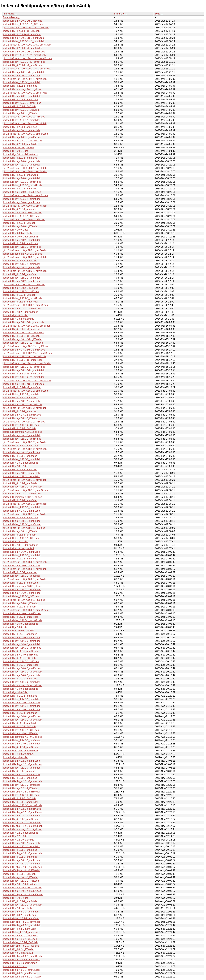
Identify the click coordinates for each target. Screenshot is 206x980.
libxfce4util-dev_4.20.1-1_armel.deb (22, 120)
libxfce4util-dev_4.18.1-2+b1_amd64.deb (24, 356)
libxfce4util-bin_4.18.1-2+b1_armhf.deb (23, 384)
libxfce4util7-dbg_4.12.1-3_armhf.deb (22, 764)
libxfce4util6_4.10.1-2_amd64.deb (21, 901)
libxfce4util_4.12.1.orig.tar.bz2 (18, 840)
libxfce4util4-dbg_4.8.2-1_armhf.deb (22, 922)
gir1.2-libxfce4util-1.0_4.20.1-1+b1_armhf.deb (27, 45)
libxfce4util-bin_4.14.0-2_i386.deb (20, 655)
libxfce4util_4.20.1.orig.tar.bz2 (18, 148)
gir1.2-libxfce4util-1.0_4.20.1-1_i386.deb (24, 117)
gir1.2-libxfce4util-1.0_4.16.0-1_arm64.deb (25, 579)
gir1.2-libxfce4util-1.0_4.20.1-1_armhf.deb (25, 79)
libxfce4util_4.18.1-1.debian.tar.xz (20, 545)
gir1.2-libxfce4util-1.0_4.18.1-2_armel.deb (25, 408)
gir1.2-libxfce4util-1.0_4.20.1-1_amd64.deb (25, 134)
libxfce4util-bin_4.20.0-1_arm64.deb (22, 178)
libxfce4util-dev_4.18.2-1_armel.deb (22, 264)
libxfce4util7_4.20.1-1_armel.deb (20, 127)
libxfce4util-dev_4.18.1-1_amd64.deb (22, 487)
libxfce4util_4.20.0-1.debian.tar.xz (20, 237)
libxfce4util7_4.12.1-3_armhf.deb (20, 771)
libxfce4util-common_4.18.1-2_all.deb (22, 432)
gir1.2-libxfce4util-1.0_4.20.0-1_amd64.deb (25, 195)
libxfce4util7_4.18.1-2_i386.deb (19, 428)
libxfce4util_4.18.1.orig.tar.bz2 (18, 548)
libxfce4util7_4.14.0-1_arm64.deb (20, 747)
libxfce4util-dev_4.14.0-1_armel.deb (22, 699)
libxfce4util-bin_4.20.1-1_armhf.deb (21, 76)
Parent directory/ (11, 17)
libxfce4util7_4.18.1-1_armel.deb (20, 470)
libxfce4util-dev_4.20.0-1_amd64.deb (22, 185)
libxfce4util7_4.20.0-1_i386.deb (19, 223)
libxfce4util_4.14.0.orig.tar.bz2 (18, 754)
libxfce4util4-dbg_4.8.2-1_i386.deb (21, 946)
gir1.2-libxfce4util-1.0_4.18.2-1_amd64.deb (25, 305)
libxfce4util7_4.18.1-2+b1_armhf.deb (22, 387)
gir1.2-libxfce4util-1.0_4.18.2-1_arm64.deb (25, 250)
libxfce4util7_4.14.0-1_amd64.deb (21, 723)
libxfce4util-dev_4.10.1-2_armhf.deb (22, 864)
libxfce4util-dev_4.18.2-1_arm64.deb (22, 247)
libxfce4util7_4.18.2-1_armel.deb (20, 261)
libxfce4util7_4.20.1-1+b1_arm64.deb (22, 65)
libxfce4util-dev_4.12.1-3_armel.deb (22, 785)
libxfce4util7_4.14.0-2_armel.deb (20, 679)
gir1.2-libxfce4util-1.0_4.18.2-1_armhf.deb (25, 271)
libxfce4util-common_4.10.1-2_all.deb (22, 888)
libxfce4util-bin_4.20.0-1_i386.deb (20, 226)
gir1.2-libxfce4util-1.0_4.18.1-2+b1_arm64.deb (27, 363)
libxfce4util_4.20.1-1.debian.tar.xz (20, 154)
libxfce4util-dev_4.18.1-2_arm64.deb (22, 439)
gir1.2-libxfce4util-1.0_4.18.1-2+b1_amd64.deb (27, 353)
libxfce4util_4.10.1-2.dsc (16, 898)
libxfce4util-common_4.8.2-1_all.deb (22, 977)
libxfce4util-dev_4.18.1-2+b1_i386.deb (23, 343)
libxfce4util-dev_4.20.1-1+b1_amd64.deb (24, 55)
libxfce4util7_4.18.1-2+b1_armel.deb (22, 329)
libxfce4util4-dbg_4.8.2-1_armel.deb (22, 925)
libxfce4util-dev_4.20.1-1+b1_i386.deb (23, 24)
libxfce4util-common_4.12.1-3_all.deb (22, 829)
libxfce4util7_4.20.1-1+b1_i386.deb (21, 31)
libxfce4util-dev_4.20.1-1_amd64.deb (22, 141)
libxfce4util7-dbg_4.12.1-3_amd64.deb (23, 812)
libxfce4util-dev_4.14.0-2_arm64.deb (22, 648)
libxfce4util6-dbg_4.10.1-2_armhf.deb (22, 867)
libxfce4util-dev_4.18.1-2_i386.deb (21, 425)
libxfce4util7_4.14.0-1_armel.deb (20, 696)
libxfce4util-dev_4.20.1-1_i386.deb (21, 110)
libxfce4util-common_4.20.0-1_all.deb (22, 213)
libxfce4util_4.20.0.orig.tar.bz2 (18, 233)
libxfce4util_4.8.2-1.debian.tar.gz (20, 963)
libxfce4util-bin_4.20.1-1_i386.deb (20, 113)
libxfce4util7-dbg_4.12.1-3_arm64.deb (23, 826)
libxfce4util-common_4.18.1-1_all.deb (22, 497)
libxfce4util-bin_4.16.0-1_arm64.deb (22, 593)
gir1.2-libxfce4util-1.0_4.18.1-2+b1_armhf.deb (27, 381)
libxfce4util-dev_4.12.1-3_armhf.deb (22, 768)
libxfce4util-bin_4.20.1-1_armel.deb (21, 130)
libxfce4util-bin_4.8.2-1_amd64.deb (21, 970)
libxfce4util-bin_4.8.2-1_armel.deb (21, 936)
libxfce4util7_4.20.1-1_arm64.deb (20, 100)
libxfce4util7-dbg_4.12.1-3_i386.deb (22, 792)
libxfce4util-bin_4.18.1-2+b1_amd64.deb (24, 350)
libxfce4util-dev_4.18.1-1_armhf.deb (22, 507)
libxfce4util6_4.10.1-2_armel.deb (20, 850)
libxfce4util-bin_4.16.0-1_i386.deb (20, 603)
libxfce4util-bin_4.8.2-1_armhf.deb (21, 912)
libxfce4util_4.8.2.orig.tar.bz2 (18, 953)
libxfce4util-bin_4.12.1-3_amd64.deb (22, 809)
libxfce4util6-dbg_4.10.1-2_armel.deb (22, 853)
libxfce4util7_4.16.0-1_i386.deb (19, 607)
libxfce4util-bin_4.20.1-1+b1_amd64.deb (24, 52)
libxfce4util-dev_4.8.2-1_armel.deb (21, 932)
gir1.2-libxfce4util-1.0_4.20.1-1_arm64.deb (25, 93)
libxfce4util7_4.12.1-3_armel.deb (20, 778)
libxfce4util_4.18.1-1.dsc (16, 541)
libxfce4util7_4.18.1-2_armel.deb (20, 411)
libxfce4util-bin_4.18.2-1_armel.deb (21, 267)
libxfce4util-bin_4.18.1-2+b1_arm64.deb (24, 370)
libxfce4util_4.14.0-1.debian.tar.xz (20, 751)
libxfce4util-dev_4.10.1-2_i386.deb (21, 881)
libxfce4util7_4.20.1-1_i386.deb (19, 106)
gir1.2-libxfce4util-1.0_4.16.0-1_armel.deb (25, 569)
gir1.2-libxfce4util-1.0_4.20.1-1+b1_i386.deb (26, 28)
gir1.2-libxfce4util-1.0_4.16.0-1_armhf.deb (25, 562)
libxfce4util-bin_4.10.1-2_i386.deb (20, 877)
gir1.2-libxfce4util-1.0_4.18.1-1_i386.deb (24, 528)
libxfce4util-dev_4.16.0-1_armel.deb (22, 576)
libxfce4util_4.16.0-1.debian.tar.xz (20, 624)
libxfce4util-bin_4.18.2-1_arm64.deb (22, 240)
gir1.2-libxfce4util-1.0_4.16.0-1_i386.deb (24, 600)
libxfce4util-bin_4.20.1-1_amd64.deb (22, 137)
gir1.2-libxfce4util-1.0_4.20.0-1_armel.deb (25, 168)
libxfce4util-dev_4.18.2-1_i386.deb (21, 291)
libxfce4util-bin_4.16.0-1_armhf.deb (21, 552)
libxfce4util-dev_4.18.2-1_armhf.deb (22, 278)
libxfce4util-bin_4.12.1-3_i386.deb (20, 788)
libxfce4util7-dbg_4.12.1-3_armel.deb (22, 781)
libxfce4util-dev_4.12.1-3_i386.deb (21, 795)
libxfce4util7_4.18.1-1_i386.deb (19, 535)
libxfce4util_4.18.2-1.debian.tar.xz (20, 312)
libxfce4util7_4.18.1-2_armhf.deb (20, 456)
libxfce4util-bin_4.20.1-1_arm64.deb (22, 96)
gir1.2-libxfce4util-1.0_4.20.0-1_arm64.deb (25, 171)
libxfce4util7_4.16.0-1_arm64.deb (20, 583)
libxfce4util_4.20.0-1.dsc (16, 230)
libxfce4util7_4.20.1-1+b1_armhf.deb (22, 35)
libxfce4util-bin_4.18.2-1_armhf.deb (21, 281)
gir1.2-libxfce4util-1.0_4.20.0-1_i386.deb (24, 220)
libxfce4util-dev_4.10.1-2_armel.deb (22, 846)
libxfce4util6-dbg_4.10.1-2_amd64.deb (23, 895)
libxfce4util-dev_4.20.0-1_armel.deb (22, 165)
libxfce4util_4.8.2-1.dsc (15, 966)
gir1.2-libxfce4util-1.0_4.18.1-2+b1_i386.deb (26, 346)
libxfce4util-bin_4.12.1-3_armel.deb (21, 775)
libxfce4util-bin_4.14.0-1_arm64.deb (22, 744)
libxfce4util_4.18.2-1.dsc (16, 315)
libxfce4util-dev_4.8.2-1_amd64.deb (22, 960)
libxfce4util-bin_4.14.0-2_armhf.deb (21, 638)
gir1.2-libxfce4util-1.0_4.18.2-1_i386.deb (24, 285)
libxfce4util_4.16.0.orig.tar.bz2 (18, 631)
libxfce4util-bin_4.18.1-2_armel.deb (21, 401)
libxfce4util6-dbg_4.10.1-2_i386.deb (22, 870)
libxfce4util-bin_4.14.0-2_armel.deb (21, 675)
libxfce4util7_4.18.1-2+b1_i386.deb (21, 336)
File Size (119, 14)
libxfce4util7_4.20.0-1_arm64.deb (20, 175)
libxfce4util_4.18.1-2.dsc (16, 466)
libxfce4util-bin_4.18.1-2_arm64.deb (22, 435)
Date (158, 14)
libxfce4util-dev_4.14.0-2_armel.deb (22, 682)
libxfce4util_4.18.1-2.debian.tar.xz (20, 463)
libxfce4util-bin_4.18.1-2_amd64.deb (22, 415)
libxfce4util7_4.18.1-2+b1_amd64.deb (23, 360)
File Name (8, 14)
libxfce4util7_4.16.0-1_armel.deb (20, 572)
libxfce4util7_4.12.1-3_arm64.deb (20, 819)
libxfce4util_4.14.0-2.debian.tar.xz (20, 689)
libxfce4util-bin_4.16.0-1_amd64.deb (22, 613)
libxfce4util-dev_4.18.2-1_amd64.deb (22, 298)
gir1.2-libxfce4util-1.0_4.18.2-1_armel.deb (25, 257)
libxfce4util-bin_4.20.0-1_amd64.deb (22, 192)
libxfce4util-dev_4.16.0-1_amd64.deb (22, 620)
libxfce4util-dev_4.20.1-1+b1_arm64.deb (24, 62)
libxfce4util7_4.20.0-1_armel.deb (20, 158)
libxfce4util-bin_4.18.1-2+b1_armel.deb (23, 322)
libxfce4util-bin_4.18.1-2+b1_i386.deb (22, 339)
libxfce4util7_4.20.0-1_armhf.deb (20, 209)
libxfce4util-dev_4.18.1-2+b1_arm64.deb (24, 367)
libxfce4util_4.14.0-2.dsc (16, 692)
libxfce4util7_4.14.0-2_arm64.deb (20, 651)
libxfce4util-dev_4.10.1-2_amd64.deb (22, 905)
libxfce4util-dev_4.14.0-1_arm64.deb (22, 740)
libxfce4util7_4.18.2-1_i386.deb (19, 295)
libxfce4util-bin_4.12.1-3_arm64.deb (22, 816)
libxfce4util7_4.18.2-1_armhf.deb (20, 274)
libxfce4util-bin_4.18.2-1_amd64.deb (22, 309)
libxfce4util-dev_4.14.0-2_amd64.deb (22, 672)
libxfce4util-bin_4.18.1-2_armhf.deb (21, 452)
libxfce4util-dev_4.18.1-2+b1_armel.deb (24, 333)
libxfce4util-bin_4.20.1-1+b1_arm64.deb (24, 72)
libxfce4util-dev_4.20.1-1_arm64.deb (22, 103)
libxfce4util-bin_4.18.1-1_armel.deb (21, 473)
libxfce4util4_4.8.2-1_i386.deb (19, 949)
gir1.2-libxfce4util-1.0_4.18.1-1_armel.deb (25, 480)
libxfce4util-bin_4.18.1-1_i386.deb (20, 531)
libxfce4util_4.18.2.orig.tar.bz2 (18, 319)
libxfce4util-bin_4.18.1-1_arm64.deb (22, 521)
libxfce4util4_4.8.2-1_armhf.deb (19, 915)
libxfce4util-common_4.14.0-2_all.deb (22, 685)
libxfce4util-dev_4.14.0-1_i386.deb (21, 730)
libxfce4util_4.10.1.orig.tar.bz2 (18, 908)
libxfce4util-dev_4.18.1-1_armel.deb (22, 476)
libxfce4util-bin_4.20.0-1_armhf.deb (21, 202)
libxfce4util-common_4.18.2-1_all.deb (22, 254)
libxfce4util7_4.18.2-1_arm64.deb (20, 243)
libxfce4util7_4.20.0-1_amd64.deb (21, 189)
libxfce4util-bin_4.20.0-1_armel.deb (21, 161)
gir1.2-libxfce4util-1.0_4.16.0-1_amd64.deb (25, 610)
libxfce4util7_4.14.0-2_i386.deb (19, 658)
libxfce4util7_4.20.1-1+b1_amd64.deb (23, 48)
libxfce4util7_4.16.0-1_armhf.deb (20, 559)
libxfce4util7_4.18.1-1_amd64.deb (21, 483)
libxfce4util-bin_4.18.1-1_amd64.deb (22, 494)
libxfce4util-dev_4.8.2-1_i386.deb (20, 942)
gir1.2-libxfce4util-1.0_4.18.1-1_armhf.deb (25, 504)
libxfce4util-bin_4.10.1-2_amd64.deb (22, 891)
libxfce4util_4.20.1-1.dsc (16, 151)
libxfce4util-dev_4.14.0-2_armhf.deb (22, 641)
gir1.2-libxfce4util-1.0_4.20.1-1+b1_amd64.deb (27, 58)
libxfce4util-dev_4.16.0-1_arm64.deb (22, 590)
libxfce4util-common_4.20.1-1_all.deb (22, 89)
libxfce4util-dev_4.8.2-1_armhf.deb (21, 918)
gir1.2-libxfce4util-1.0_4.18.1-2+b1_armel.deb (27, 326)
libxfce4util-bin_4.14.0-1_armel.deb (21, 703)
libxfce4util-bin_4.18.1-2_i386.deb (20, 418)
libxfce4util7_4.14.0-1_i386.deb (19, 727)
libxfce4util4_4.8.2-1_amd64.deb (20, 973)
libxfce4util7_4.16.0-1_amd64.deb (21, 617)
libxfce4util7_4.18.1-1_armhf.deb (20, 500)
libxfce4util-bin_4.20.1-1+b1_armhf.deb (23, 38)
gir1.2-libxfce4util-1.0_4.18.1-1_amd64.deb (25, 490)
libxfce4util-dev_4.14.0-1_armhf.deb (22, 706)
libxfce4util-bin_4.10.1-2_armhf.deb (21, 860)
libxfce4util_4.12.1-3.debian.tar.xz (20, 833)
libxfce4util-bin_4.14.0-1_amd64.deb (22, 716)
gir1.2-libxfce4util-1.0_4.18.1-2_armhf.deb (25, 449)
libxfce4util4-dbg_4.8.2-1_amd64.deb (22, 956)
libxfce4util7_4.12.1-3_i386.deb (19, 798)
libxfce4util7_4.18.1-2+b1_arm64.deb (22, 374)
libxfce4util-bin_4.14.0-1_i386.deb (20, 733)
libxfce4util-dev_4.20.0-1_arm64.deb (22, 182)
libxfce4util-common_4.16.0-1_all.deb (22, 586)
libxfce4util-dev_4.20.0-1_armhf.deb (22, 199)
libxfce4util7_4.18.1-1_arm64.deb (20, 518)
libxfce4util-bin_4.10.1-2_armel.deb (21, 843)
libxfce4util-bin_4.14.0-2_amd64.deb (22, 668)
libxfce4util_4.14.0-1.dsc (16, 757)
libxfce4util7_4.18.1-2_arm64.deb (20, 446)
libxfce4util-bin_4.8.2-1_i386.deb (20, 939)
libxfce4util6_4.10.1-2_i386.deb (19, 874)
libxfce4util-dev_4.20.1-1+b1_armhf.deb (24, 41)
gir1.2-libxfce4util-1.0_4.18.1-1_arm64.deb (25, 514)
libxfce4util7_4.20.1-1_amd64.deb (21, 144)
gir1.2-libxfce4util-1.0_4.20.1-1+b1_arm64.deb (27, 69)
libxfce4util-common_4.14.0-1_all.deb (22, 737)
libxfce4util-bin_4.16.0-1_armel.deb (21, 566)
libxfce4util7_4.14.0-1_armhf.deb (20, 713)
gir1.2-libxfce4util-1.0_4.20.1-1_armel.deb (25, 123)
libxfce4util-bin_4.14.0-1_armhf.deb (21, 710)
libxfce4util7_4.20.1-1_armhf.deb (20, 86)
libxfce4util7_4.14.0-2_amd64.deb (21, 665)
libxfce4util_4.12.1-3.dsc (16, 836)
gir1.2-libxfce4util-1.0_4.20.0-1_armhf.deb (25, 206)
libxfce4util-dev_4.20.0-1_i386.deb (21, 216)
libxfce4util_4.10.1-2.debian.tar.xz (20, 884)
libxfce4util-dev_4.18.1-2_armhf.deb (22, 459)
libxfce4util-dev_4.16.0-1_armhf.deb (22, 555)
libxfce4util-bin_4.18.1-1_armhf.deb (21, 511)
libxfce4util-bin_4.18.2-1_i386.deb (20, 288)
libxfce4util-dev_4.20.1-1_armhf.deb (22, 82)
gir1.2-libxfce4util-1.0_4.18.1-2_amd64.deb (25, 391)
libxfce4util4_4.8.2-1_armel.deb (19, 929)
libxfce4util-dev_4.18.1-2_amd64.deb (22, 405)
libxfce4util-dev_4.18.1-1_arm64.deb (22, 524)
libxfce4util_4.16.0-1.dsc (16, 627)
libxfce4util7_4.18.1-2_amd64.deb (21, 398)
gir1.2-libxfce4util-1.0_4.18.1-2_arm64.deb (25, 442)
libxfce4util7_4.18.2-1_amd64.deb (21, 302)
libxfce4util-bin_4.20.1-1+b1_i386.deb (22, 21)
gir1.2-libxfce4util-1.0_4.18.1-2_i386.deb (24, 422)
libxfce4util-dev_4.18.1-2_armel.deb (22, 394)
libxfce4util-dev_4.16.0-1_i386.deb (21, 596)
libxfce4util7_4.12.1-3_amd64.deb (21, 802)
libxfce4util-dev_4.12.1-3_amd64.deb (22, 805)
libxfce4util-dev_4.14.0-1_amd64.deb (22, 720)
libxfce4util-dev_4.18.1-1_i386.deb (21, 538)
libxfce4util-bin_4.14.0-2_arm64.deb (22, 644)
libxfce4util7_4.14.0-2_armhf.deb (20, 634)
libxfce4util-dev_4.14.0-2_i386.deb (21, 661)
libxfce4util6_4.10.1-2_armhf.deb (20, 857)
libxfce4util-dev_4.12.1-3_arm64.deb (22, 823)
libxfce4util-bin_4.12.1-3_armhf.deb (21, 761)
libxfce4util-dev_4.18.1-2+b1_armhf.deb (24, 377)
